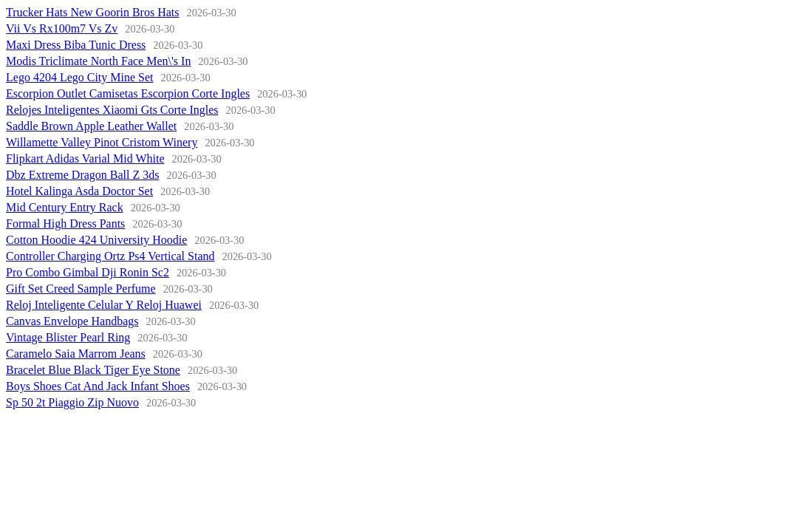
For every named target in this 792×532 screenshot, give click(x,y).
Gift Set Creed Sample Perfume (81, 289)
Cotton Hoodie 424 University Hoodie (96, 240)
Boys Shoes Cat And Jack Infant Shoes (98, 386)
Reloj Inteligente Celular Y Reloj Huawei (104, 305)
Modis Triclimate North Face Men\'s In (98, 61)
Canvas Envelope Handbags (72, 321)
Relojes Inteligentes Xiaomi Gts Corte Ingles (112, 110)
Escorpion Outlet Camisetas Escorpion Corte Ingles (128, 93)
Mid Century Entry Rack (65, 207)
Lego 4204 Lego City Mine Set (80, 77)
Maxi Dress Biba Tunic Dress (76, 45)
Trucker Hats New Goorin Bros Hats (93, 12)
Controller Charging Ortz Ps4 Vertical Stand (110, 256)
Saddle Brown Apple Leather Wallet (91, 126)
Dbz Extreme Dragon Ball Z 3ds (83, 175)
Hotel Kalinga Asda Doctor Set (79, 191)
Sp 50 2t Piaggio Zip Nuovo (72, 402)
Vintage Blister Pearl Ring (68, 337)
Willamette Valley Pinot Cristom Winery (102, 142)
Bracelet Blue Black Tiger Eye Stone (93, 370)
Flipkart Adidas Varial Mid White (85, 158)
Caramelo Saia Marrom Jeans (76, 354)
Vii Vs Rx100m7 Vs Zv (62, 28)
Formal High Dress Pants (65, 224)
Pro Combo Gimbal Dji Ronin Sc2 (88, 272)
